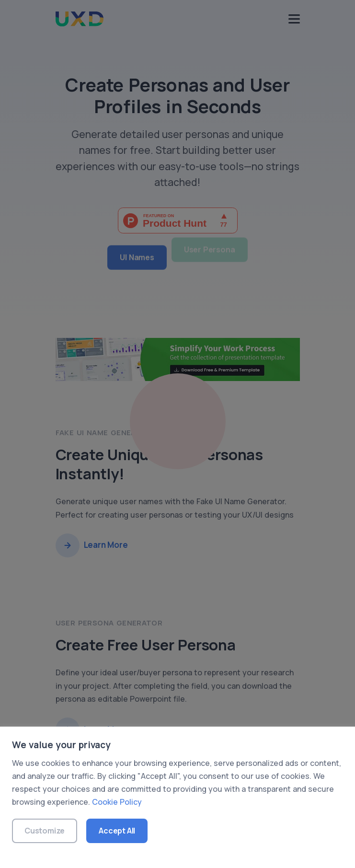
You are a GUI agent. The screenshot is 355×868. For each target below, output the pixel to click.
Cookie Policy (117, 802)
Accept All (117, 831)
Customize (45, 831)
